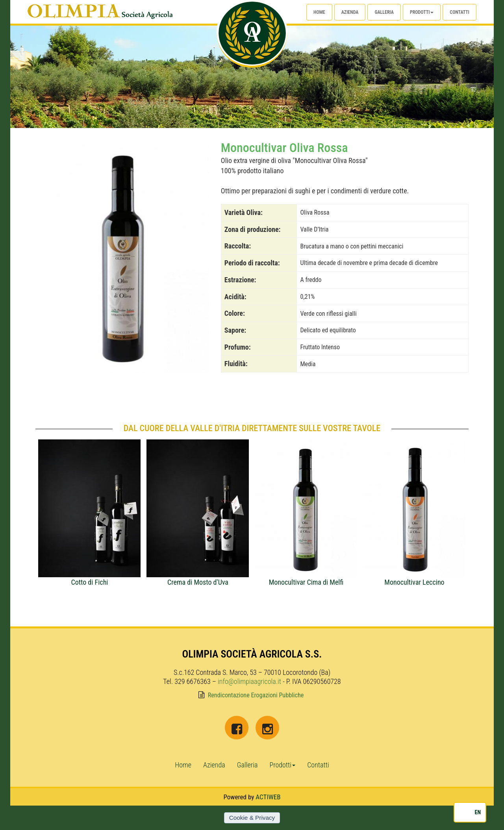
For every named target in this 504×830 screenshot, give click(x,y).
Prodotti (422, 12)
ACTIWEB (268, 797)
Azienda (350, 12)
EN (478, 812)
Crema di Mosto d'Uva (198, 582)
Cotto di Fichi (89, 582)
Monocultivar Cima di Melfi (306, 582)
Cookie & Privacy (252, 818)
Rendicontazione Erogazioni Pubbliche (256, 695)
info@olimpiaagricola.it (249, 681)
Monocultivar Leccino (414, 582)
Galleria (384, 12)
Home (319, 12)
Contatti (460, 12)
